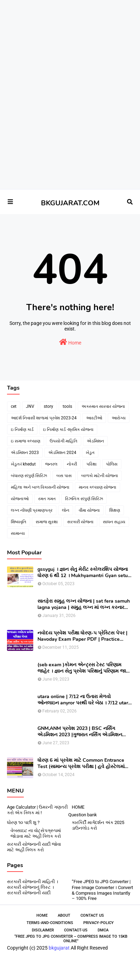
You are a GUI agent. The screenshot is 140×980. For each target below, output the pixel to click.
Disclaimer (43, 930)
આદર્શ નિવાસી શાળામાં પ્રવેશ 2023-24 (44, 418)
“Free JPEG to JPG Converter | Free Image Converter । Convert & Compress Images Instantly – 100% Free (102, 890)
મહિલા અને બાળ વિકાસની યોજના (40, 487)
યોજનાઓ (20, 499)
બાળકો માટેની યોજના (100, 476)
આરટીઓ (94, 418)
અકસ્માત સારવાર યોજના (103, 406)
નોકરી (72, 464)
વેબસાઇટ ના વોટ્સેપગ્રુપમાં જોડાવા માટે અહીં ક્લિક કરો (36, 833)
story (48, 406)
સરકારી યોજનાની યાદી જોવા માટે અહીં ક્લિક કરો (34, 847)
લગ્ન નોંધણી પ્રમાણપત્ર (32, 510)
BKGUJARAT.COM (70, 203)
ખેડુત (90, 453)
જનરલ (51, 464)
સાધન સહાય (114, 522)
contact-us (76, 930)
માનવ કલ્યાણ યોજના (97, 487)
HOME (78, 807)
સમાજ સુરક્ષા (47, 522)
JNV (30, 406)
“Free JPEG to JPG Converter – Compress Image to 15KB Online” (71, 939)
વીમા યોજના (89, 510)
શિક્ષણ (115, 510)
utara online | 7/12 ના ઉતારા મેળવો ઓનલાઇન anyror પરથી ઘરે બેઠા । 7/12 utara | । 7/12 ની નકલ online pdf (84, 700)
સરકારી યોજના (80, 522)
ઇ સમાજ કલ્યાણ (26, 441)
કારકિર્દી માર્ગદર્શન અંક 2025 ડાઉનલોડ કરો (98, 825)
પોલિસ (112, 464)
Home (70, 342)
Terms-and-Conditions (50, 923)
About (64, 915)
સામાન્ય (18, 533)
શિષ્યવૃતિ (19, 522)
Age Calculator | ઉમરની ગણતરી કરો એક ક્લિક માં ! (37, 810)
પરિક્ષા (92, 464)
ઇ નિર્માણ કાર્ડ (22, 429)
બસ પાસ (64, 476)
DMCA (103, 930)
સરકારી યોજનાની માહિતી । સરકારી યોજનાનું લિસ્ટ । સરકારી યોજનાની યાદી (33, 887)
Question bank (83, 815)
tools (67, 406)
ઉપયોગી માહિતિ (64, 441)
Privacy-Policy (99, 923)
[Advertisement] (67, 25)
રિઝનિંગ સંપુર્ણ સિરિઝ (84, 499)
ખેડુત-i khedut (23, 464)
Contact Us (92, 915)
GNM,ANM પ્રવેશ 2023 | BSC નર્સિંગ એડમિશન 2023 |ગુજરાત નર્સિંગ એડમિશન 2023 (80, 732)
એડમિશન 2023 (25, 453)
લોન (66, 510)
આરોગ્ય (119, 418)
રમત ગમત (47, 499)
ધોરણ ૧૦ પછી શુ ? (23, 822)
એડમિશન (95, 441)
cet (14, 406)
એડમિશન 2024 (62, 453)
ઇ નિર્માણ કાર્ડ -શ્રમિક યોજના (68, 429)
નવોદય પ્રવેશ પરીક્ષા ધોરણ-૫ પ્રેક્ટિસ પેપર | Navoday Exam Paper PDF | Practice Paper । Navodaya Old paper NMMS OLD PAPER (84, 636)
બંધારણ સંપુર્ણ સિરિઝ (29, 476)
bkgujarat (59, 948)
